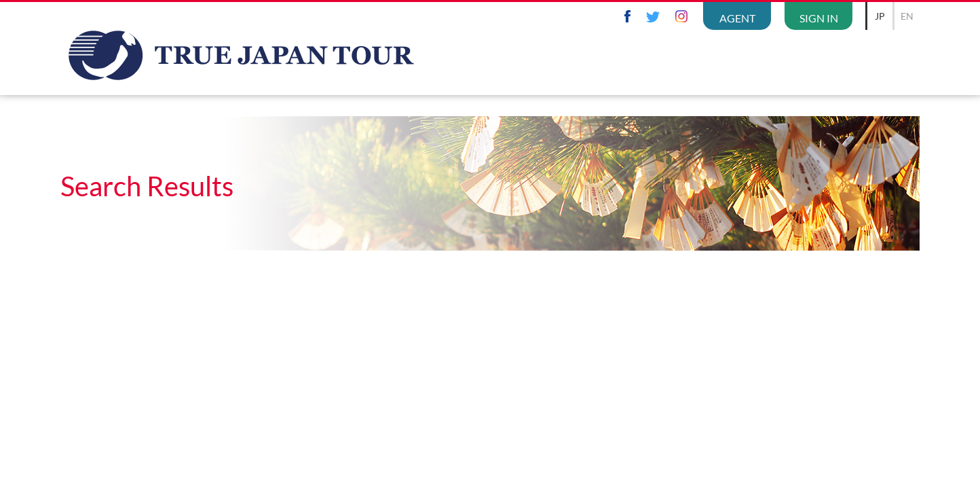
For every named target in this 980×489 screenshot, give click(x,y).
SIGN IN (819, 18)
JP (880, 16)
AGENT (737, 18)
